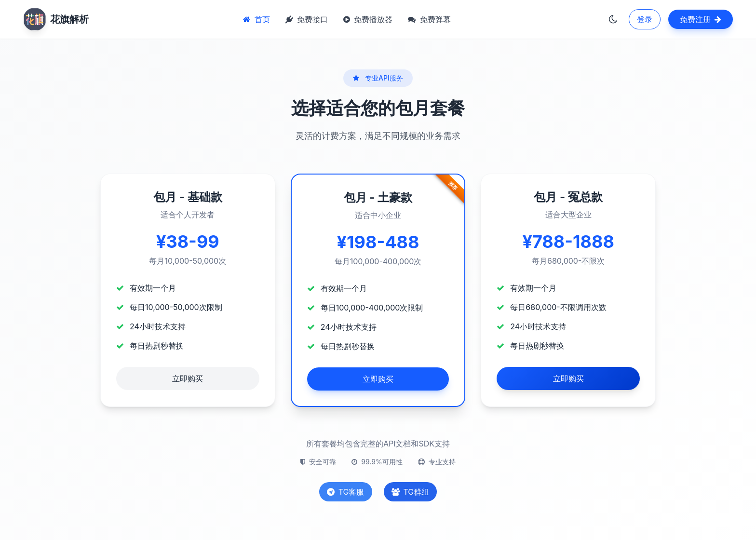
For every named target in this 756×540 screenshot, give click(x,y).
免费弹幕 (429, 19)
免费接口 (307, 19)
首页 (256, 19)
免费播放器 (368, 19)
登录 (645, 19)
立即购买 (188, 378)
